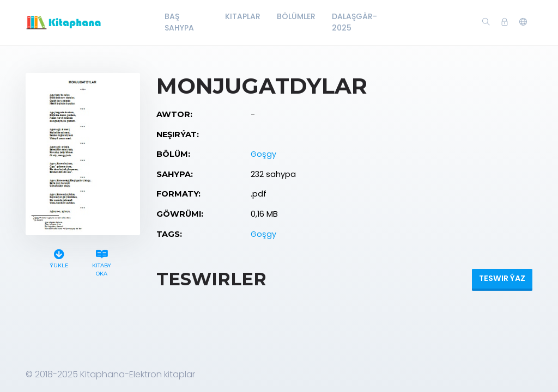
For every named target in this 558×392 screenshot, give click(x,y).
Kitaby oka (102, 261)
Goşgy (263, 154)
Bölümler (296, 16)
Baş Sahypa (179, 22)
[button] (523, 22)
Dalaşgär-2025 (354, 22)
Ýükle (59, 257)
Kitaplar (243, 16)
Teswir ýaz (502, 278)
